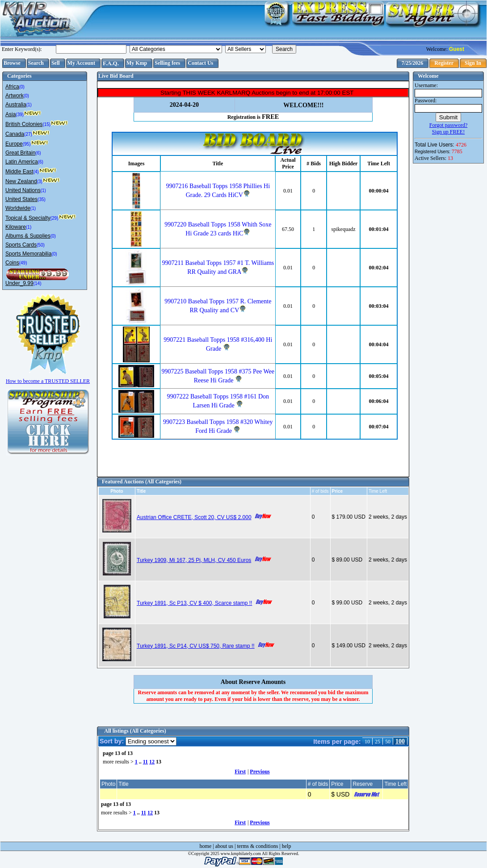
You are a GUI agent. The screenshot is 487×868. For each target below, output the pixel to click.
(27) (28, 134)
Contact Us (200, 63)
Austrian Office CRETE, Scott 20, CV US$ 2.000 (194, 517)
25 (378, 742)
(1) (29, 105)
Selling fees (167, 63)
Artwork (15, 96)
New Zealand (21, 181)
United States (21, 199)
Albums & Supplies (28, 236)
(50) (41, 245)
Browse (12, 63)
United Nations (23, 190)
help (287, 846)
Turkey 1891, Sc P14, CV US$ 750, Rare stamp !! (196, 646)
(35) (42, 199)
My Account (81, 63)
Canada (15, 134)
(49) (23, 263)
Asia (10, 114)
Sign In (473, 63)
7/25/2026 (413, 63)
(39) (20, 115)
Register (444, 63)
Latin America (22, 162)
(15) (46, 124)
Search (36, 63)
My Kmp (137, 63)
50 (388, 742)
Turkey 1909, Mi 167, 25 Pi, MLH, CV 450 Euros (194, 560)
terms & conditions (257, 846)
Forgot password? (448, 125)
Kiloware (16, 227)
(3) (40, 182)
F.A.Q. (111, 63)
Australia (16, 105)
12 (152, 762)
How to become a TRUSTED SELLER (48, 378)
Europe (14, 144)
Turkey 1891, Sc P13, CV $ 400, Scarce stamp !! (194, 603)
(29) (55, 218)
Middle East (19, 172)
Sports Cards (21, 245)
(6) (38, 153)
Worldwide (18, 208)
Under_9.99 (19, 283)
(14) (38, 283)
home (206, 846)
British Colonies (24, 124)
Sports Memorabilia (28, 254)
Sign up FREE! (448, 132)
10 (367, 742)
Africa (12, 87)
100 (400, 741)
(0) (22, 87)
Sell (56, 63)
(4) (36, 172)
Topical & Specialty (28, 218)
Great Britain (20, 153)
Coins (12, 263)
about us (224, 846)
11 (145, 762)
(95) (27, 144)
